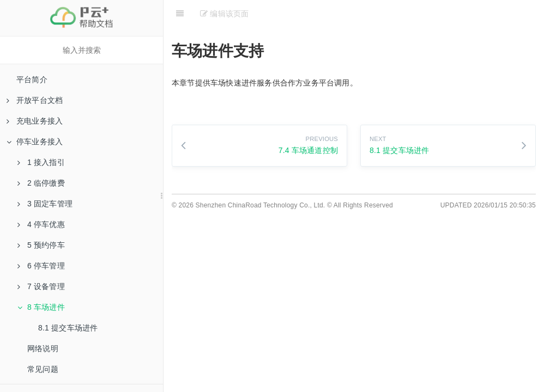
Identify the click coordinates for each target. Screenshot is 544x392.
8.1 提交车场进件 (68, 328)
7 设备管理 (41, 286)
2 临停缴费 (41, 183)
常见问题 (43, 369)
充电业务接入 (35, 121)
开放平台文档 (35, 100)
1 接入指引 (41, 162)
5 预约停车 (41, 245)
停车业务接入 (35, 142)
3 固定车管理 (45, 204)
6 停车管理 (41, 266)
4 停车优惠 (41, 224)
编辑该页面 (224, 14)
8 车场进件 (41, 307)
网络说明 (43, 348)
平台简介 (32, 79)
